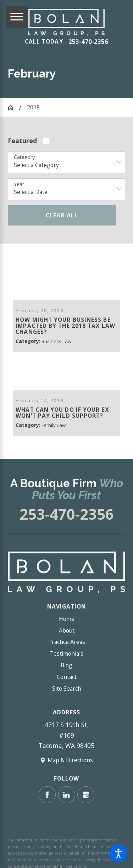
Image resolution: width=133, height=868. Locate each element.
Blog (66, 662)
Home (67, 615)
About (67, 627)
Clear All (62, 215)
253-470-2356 (88, 42)
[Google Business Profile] (86, 791)
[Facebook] (47, 791)
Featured (22, 141)
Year (19, 185)
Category (24, 157)
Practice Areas (67, 638)
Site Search (67, 685)
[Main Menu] (17, 17)
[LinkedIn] (67, 791)
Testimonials (67, 650)
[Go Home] (13, 108)
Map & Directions (70, 756)
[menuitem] (66, 615)
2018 (33, 107)
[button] (118, 853)
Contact (67, 673)
